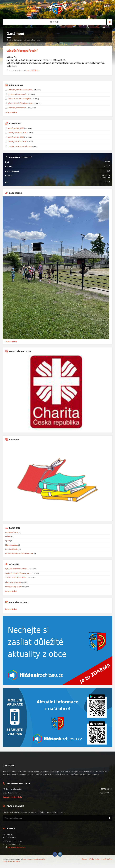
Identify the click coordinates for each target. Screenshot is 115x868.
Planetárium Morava (13, 582)
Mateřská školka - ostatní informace (19, 553)
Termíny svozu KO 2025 (17, 142)
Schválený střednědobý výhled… (21, 90)
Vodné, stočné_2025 (16, 137)
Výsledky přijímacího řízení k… (17, 569)
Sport (8, 541)
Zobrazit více (11, 112)
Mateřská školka (33, 70)
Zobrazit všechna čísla (12, 797)
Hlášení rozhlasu (12, 545)
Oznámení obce (11, 532)
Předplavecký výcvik (13, 587)
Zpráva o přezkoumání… (18, 94)
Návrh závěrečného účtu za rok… (21, 103)
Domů (84, 859)
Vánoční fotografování (22, 51)
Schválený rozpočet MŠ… (18, 108)
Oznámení (18, 40)
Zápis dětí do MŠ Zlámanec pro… (18, 573)
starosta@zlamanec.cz (17, 847)
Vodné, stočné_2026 (16, 128)
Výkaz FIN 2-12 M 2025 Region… (20, 99)
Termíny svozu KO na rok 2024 (20, 146)
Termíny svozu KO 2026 (17, 133)
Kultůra (8, 536)
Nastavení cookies (14, 861)
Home (9, 40)
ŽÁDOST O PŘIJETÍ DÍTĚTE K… (17, 578)
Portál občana (107, 859)
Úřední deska (94, 859)
